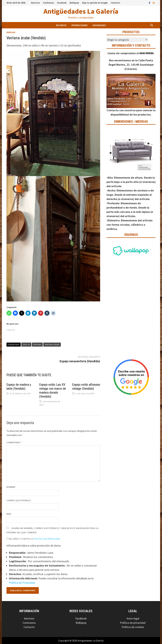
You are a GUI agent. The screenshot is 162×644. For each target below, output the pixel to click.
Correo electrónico (19, 500)
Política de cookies (133, 627)
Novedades (99, 25)
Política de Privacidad (47, 539)
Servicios (35, 3)
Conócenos (48, 3)
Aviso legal (133, 618)
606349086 (146, 53)
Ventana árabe (52, 345)
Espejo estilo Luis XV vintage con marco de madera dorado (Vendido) (53, 391)
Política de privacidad (133, 623)
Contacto (115, 3)
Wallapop (74, 3)
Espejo (26, 345)
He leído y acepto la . (34, 539)
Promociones (80, 25)
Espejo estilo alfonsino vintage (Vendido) (86, 387)
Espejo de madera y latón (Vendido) (19, 387)
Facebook (62, 3)
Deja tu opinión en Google (95, 3)
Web (9, 514)
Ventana (37, 345)
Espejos (11, 32)
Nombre (11, 487)
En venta (61, 25)
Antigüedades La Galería (81, 11)
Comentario (14, 442)
